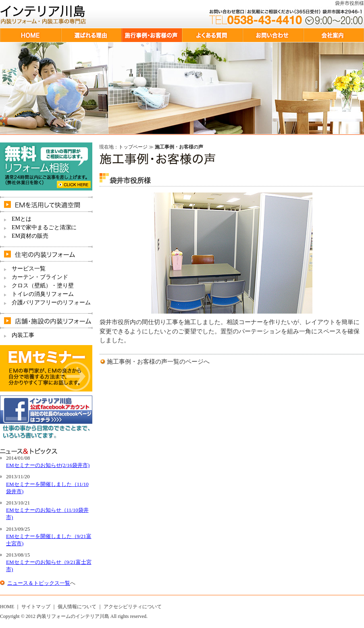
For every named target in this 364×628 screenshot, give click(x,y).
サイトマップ (36, 607)
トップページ (133, 147)
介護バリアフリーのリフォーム (51, 302)
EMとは (22, 219)
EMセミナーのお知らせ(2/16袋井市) (48, 465)
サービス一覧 (29, 269)
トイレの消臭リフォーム (43, 294)
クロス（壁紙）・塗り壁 (43, 286)
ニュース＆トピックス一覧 (39, 583)
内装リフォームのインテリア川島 (73, 616)
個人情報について (77, 607)
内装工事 (23, 335)
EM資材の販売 (30, 236)
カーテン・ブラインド (40, 277)
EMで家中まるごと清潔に (44, 227)
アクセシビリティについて (133, 607)
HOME (7, 607)
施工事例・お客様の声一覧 (143, 362)
